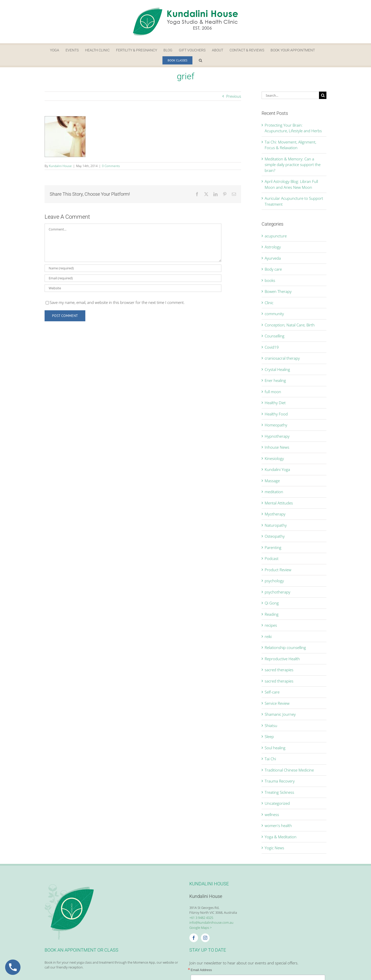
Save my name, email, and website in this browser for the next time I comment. (117, 302)
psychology (274, 581)
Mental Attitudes (279, 503)
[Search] (323, 95)
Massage (272, 481)
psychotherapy (277, 592)
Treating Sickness (279, 792)
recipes (271, 625)
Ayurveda (273, 258)
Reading (272, 614)
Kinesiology (274, 458)
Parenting (273, 547)
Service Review (277, 703)
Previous (234, 96)
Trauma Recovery (280, 781)
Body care (273, 269)
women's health (278, 825)
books (270, 280)
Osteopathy (275, 536)
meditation (274, 492)
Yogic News (274, 848)
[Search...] (290, 95)
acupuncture (276, 236)
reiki (268, 636)
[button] (200, 60)
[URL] (133, 288)
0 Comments (111, 166)
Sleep (269, 736)
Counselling (275, 336)
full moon (273, 392)
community (274, 314)
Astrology (273, 247)
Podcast (272, 558)
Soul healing (275, 748)
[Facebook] (194, 938)
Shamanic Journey (280, 714)
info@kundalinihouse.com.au (211, 922)
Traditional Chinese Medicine (289, 770)
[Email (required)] (133, 278)
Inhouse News (277, 447)
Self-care (272, 692)
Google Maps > (200, 928)
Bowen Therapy (278, 291)
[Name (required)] (133, 268)
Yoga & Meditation (281, 837)
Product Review (278, 570)
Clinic (269, 303)
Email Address (201, 970)
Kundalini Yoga (277, 469)
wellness (272, 814)
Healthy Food (276, 414)
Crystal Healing (277, 369)
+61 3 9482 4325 (201, 918)
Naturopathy (276, 525)
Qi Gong (272, 603)
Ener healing (275, 380)
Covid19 (272, 347)
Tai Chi (270, 759)
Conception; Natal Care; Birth (290, 325)
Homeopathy (276, 425)
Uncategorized (277, 803)
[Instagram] (205, 938)
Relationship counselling (285, 647)
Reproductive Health (282, 659)
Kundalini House (60, 166)
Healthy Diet (275, 403)
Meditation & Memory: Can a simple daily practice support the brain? (293, 165)
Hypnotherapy (277, 436)
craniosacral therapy (282, 358)
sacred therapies (279, 670)
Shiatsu (271, 725)
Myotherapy (275, 514)
